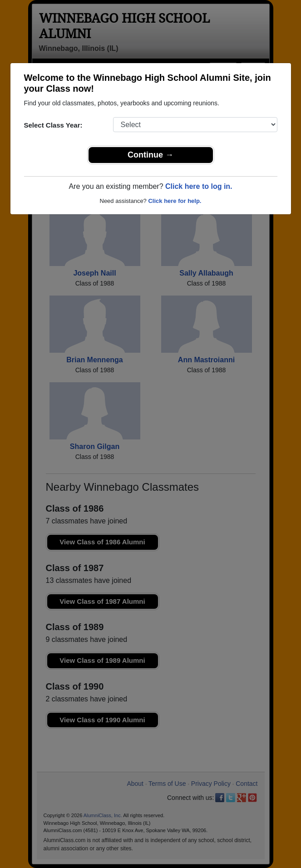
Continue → (150, 155)
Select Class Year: (53, 125)
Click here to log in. (199, 186)
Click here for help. (175, 201)
